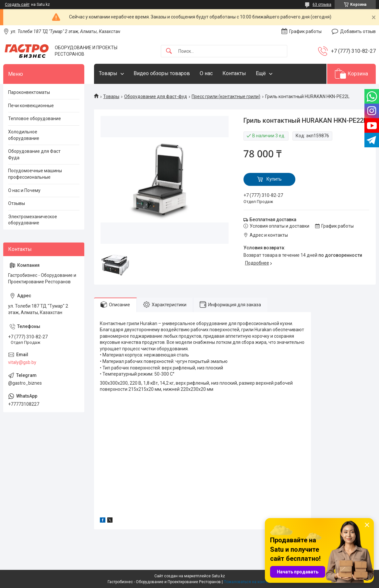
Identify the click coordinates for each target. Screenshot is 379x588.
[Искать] (169, 51)
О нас (206, 73)
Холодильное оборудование (24, 135)
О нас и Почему (24, 190)
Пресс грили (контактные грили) (226, 96)
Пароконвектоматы (29, 92)
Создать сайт (17, 5)
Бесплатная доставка (273, 220)
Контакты (234, 73)
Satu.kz (218, 576)
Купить (274, 179)
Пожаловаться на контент (248, 582)
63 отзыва (322, 5)
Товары (108, 73)
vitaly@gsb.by (22, 362)
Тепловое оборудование (35, 119)
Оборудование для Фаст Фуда (34, 154)
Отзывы (17, 203)
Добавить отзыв (358, 31)
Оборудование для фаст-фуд (156, 96)
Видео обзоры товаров (162, 73)
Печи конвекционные (31, 106)
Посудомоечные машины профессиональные (35, 174)
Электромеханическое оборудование (33, 220)
